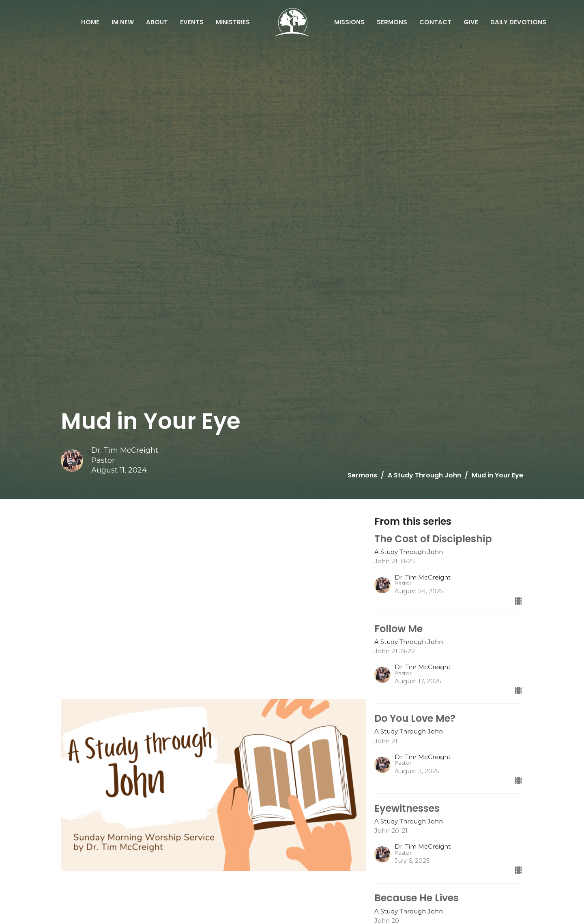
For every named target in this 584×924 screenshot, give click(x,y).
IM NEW (123, 22)
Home (90, 22)
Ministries (233, 22)
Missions (349, 22)
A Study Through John (424, 475)
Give (471, 22)
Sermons (392, 22)
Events (192, 22)
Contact (435, 22)
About (157, 22)
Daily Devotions (518, 22)
